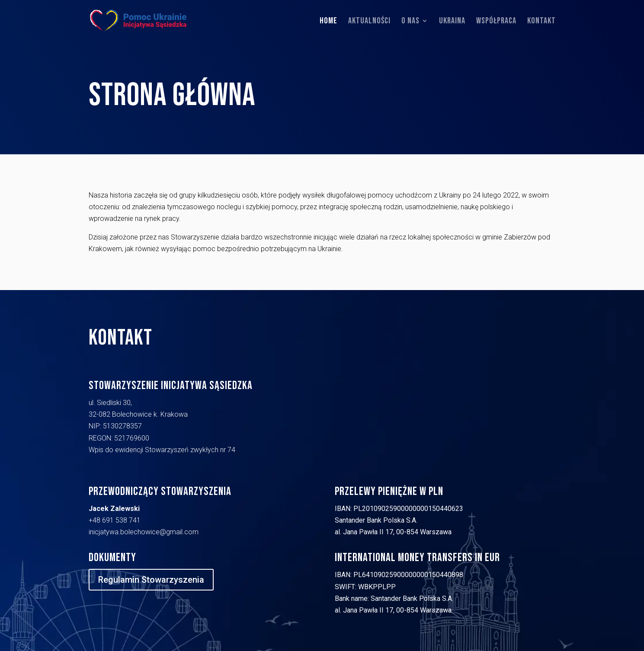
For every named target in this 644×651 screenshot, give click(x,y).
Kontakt (541, 22)
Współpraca (496, 22)
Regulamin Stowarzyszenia (151, 580)
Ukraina (452, 22)
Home (328, 22)
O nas (410, 22)
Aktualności (369, 22)
